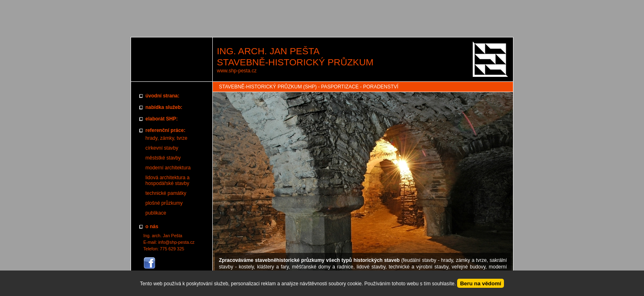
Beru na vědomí (481, 283)
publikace (156, 213)
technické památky (166, 193)
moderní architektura (168, 168)
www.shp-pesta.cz (237, 71)
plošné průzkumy (164, 203)
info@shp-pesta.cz (176, 242)
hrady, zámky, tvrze (166, 138)
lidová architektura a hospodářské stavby (167, 180)
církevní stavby (162, 148)
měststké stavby (163, 158)
